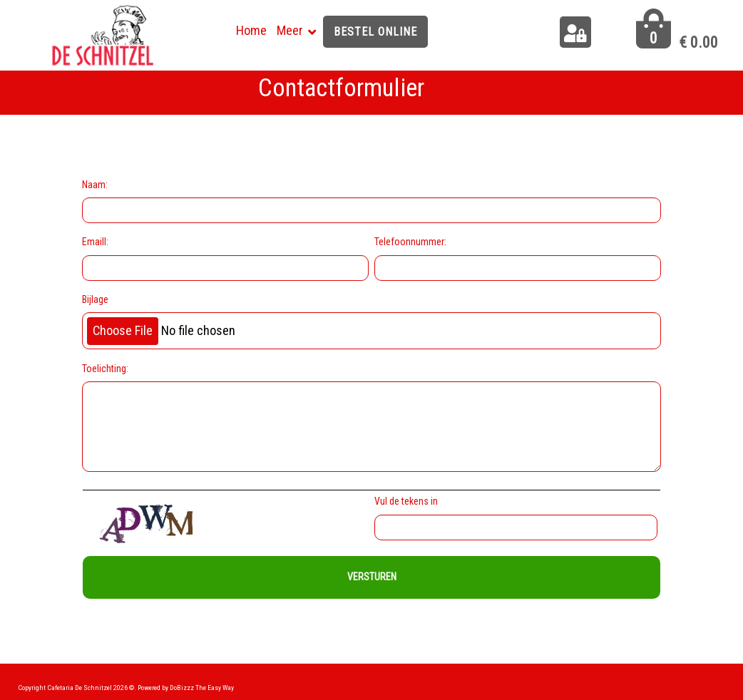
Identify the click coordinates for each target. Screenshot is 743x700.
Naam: (95, 185)
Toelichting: (105, 369)
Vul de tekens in (408, 501)
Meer (290, 30)
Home (251, 30)
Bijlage (95, 299)
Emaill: (95, 242)
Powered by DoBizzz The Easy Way (186, 688)
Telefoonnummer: (410, 242)
